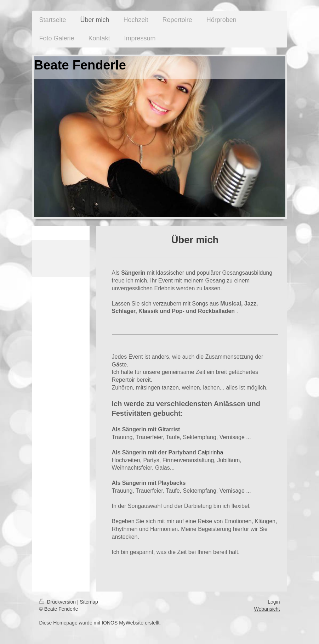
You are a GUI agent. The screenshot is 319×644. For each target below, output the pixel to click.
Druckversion (58, 602)
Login (274, 602)
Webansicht (267, 609)
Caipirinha (210, 452)
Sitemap (89, 602)
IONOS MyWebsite (123, 623)
